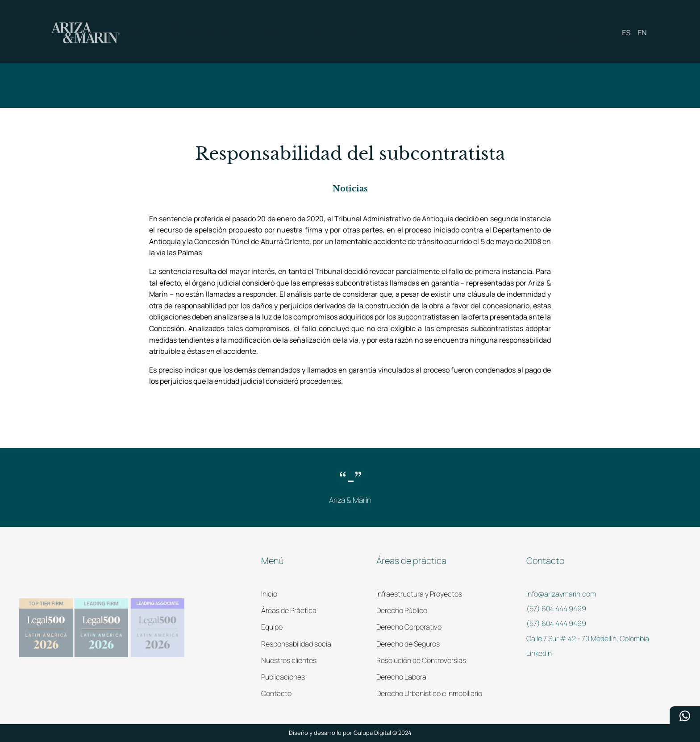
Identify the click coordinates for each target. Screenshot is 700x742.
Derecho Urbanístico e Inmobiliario (429, 693)
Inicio (269, 594)
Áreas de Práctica (289, 610)
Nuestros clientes (289, 660)
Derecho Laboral (402, 677)
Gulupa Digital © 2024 (383, 733)
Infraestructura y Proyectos (419, 594)
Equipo (272, 627)
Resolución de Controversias (421, 660)
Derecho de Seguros (408, 644)
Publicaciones (283, 677)
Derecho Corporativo (409, 627)
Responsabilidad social (297, 644)
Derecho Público (402, 610)
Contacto (276, 693)
